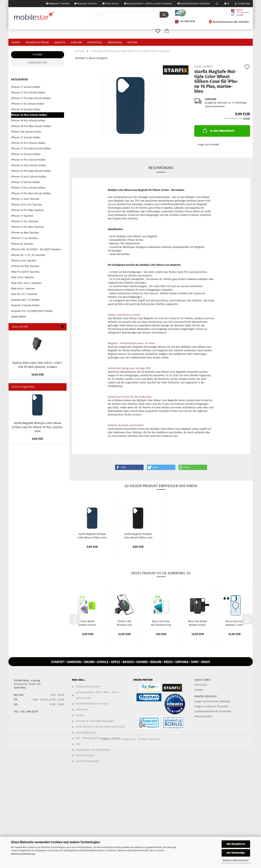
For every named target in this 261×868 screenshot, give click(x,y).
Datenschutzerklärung (23, 854)
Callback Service (85, 755)
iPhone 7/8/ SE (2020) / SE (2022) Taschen (36, 249)
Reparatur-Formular (86, 4)
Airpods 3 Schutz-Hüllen (26, 305)
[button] (129, 467)
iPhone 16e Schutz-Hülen (26, 132)
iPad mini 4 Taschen (23, 289)
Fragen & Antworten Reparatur (211, 706)
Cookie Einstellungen (88, 761)
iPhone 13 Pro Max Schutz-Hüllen (31, 193)
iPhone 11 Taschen (22, 216)
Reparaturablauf (203, 716)
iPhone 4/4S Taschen (24, 261)
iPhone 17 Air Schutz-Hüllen (28, 104)
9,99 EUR (37, 439)
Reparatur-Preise (37, 42)
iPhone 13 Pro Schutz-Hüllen (28, 188)
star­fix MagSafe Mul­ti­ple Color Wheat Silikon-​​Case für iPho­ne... (92, 536)
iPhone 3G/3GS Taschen (25, 266)
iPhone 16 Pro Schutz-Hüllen (28, 120)
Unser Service (111, 4)
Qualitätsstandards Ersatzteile (194, 4)
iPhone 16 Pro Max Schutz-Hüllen (31, 126)
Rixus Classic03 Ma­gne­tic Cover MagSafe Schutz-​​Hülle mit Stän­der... (234, 623)
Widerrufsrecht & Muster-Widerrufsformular (100, 727)
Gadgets (60, 42)
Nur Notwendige (236, 853)
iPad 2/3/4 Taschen (23, 277)
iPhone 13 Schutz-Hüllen (26, 182)
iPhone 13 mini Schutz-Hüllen (29, 177)
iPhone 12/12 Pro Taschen (27, 205)
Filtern (37, 55)
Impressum (82, 709)
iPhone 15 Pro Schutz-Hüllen (28, 143)
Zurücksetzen (38, 63)
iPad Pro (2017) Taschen (25, 272)
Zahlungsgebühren (86, 732)
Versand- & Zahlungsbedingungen (95, 721)
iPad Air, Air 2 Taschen (24, 294)
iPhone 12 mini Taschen (25, 199)
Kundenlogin (242, 4)
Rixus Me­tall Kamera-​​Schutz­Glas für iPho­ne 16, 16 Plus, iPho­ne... (88, 623)
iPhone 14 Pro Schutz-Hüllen (28, 160)
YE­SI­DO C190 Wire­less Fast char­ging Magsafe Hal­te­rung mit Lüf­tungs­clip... (124, 623)
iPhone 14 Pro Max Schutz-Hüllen (31, 171)
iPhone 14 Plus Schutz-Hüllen (29, 165)
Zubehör (76, 42)
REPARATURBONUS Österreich (92, 704)
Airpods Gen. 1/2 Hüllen (25, 300)
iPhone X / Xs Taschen (24, 238)
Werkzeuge (115, 42)
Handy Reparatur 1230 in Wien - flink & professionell (97, 695)
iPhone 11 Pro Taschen (25, 221)
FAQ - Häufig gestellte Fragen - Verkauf (98, 738)
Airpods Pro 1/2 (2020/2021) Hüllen (32, 311)
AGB (78, 744)
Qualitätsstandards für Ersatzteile (213, 711)
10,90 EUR (37, 375)
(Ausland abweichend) (215, 106)
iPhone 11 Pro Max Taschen (27, 227)
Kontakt (80, 715)
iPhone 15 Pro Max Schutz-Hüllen (31, 148)
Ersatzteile (95, 42)
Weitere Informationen (236, 860)
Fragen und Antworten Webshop (212, 701)
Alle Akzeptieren (236, 844)
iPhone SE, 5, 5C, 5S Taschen (28, 255)
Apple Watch (19, 317)
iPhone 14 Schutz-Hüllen (26, 154)
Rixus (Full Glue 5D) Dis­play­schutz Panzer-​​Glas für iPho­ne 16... (161, 623)
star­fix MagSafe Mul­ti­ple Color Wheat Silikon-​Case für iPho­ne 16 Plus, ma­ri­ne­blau (37, 427)
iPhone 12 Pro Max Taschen (27, 210)
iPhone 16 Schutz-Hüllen (26, 109)
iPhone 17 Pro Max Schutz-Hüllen (31, 98)
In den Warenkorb (218, 130)
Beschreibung (161, 168)
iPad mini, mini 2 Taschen (26, 283)
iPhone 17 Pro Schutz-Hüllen (28, 93)
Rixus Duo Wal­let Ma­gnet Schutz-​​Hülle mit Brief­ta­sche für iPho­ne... (198, 623)
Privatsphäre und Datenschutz (93, 750)
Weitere (132, 42)
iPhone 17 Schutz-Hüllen (26, 87)
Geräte (16, 42)
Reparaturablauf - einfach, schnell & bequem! (148, 4)
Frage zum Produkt (208, 145)
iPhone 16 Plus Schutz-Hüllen (29, 115)
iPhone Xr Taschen (22, 244)
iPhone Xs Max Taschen (25, 233)
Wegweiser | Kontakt (58, 4)
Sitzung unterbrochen (88, 687)
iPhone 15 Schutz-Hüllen (26, 137)
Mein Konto (201, 685)
